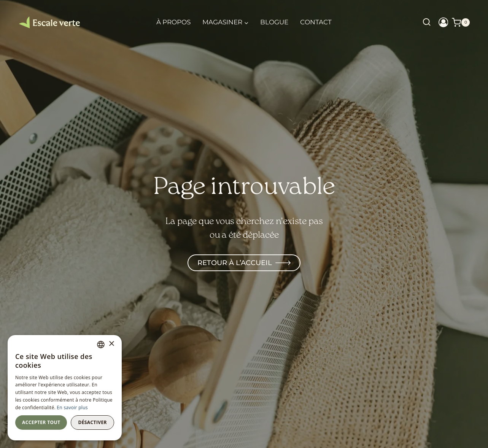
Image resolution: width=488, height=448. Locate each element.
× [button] (111, 344)
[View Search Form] (427, 22)
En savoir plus (72, 407)
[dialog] (65, 388)
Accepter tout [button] (41, 422)
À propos (173, 22)
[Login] (443, 22)
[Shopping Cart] (461, 22)
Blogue (274, 22)
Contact (316, 22)
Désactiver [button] (92, 422)
